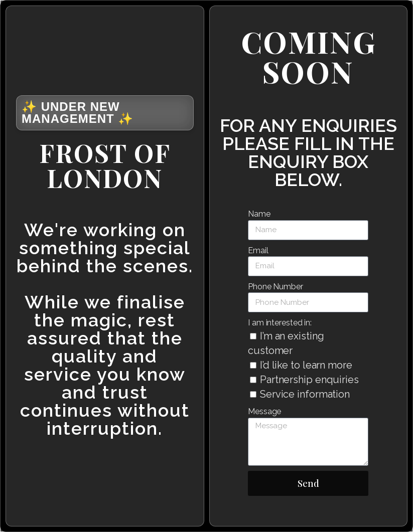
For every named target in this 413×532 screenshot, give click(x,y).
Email (258, 250)
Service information (305, 394)
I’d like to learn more (306, 365)
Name (259, 214)
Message (264, 411)
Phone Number (276, 287)
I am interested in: (280, 323)
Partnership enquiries (309, 380)
